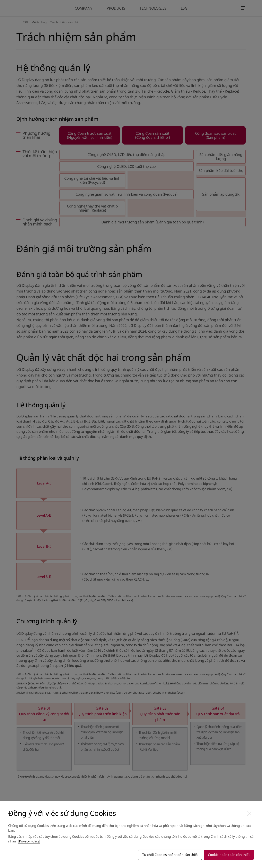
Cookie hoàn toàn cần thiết (229, 855)
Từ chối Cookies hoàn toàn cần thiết (170, 855)
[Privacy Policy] (29, 841)
